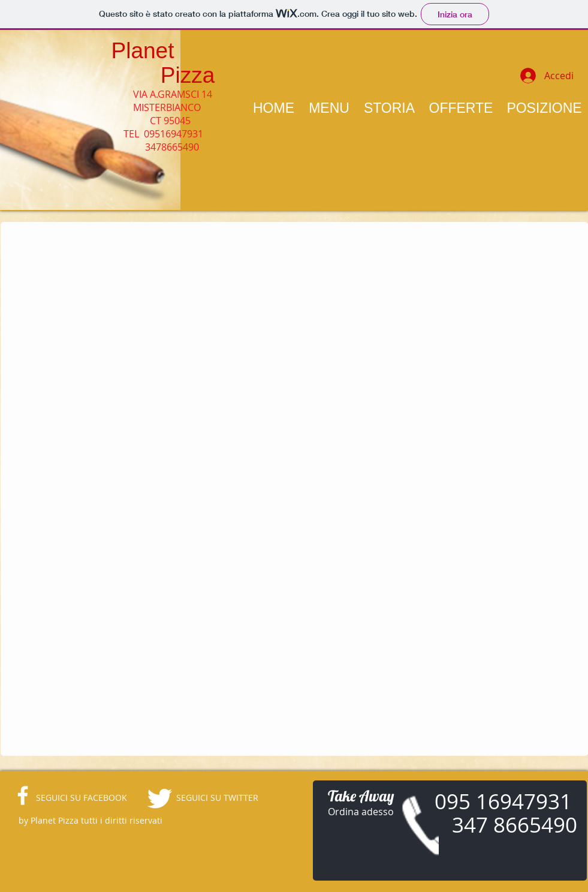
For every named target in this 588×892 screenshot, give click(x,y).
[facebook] (23, 795)
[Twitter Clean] (159, 798)
